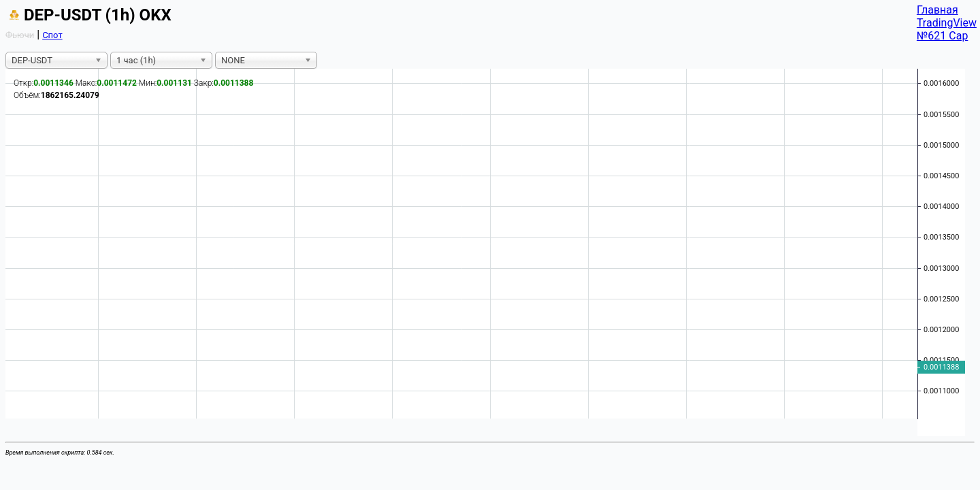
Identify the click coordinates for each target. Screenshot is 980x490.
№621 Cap (943, 36)
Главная (937, 10)
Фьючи (20, 35)
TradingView (947, 23)
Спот (52, 35)
